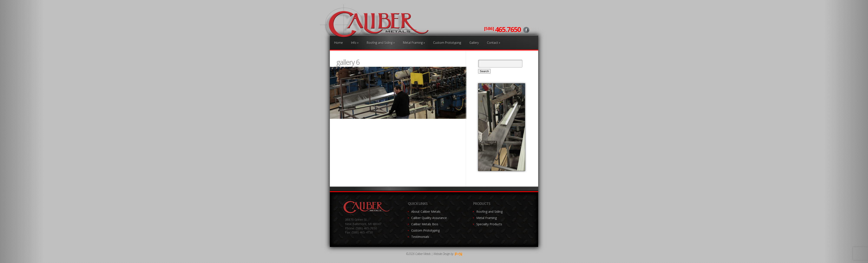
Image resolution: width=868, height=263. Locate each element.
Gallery (474, 43)
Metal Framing (414, 43)
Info (355, 43)
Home (339, 43)
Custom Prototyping (447, 43)
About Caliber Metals (426, 212)
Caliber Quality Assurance (429, 218)
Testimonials (420, 237)
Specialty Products (489, 224)
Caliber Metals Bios (425, 224)
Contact (494, 43)
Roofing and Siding (381, 43)
